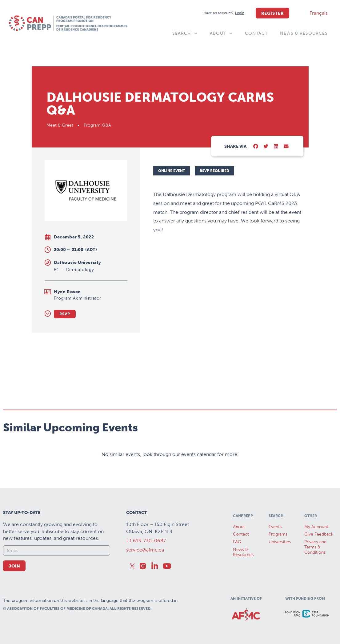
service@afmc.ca (145, 550)
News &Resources (243, 552)
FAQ (237, 542)
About (221, 33)
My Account (316, 527)
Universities (280, 542)
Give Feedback (319, 534)
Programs (278, 534)
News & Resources (304, 33)
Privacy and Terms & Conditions (315, 547)
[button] (256, 147)
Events (275, 527)
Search (185, 33)
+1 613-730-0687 (146, 541)
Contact (256, 33)
